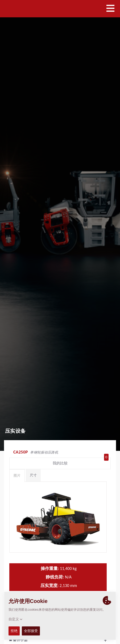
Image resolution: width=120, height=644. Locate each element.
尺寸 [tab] (33, 475)
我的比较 (81, 462)
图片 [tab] (17, 475)
